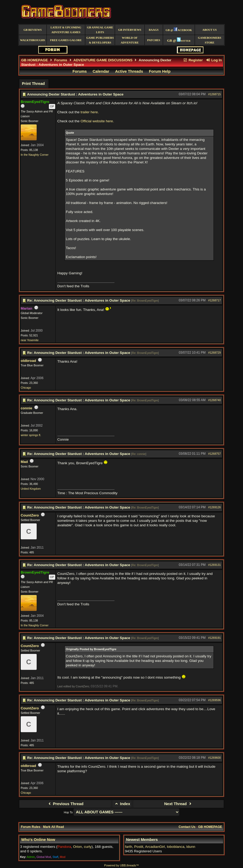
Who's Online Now (38, 840)
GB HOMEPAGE (35, 60)
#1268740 (214, 400)
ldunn (191, 847)
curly (88, 847)
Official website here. (97, 121)
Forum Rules (31, 827)
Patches (154, 40)
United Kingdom (31, 489)
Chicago (26, 388)
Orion (77, 847)
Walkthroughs (33, 40)
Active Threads (129, 71)
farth (129, 847)
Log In (214, 60)
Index (122, 804)
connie (27, 408)
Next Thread (178, 804)
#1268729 (214, 353)
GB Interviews (130, 30)
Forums (61, 60)
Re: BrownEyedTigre (145, 301)
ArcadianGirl (155, 847)
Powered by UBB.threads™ (121, 865)
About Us (210, 30)
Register (193, 60)
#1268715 (214, 94)
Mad (24, 462)
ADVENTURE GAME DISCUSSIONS (103, 60)
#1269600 (214, 758)
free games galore (66, 40)
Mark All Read (54, 827)
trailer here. (90, 112)
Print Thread (33, 84)
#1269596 (214, 700)
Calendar (101, 71)
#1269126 (214, 507)
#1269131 (214, 565)
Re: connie (139, 454)
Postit (139, 847)
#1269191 (214, 638)
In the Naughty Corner (35, 155)
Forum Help (160, 71)
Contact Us (187, 827)
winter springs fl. (31, 435)
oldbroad (28, 361)
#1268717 (214, 300)
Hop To (68, 812)
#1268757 (214, 454)
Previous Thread (65, 804)
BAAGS (154, 30)
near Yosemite (30, 340)
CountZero (30, 515)
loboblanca (176, 847)
